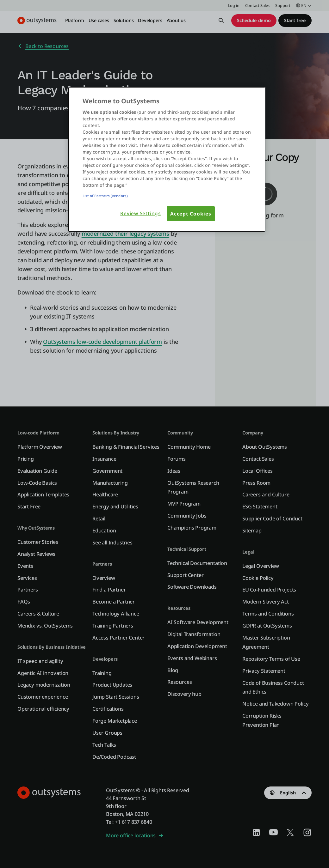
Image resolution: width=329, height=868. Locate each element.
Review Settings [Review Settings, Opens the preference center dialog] (140, 213)
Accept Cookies (191, 214)
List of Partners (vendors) (105, 196)
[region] (167, 160)
